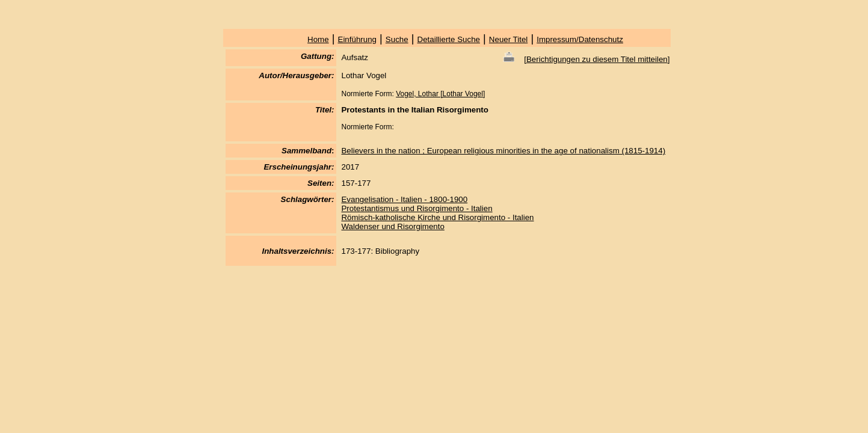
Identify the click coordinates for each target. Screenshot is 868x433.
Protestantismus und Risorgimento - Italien (417, 208)
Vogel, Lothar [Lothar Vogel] (440, 94)
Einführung (357, 39)
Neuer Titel (508, 39)
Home (318, 39)
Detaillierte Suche (449, 39)
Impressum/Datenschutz (580, 39)
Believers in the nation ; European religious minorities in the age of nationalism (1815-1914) (503, 151)
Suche (397, 39)
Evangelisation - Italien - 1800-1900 (404, 199)
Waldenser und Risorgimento (392, 226)
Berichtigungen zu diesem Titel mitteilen (597, 59)
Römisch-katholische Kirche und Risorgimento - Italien (437, 217)
